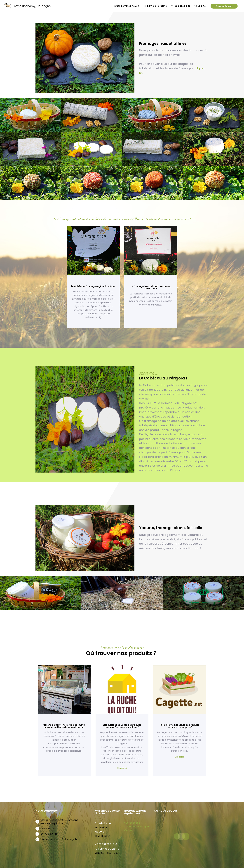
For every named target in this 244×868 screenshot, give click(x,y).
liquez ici (123, 768)
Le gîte (201, 6)
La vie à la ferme (156, 6)
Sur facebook (132, 823)
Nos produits (181, 6)
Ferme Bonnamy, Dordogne (32, 6)
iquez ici (181, 757)
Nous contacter (224, 6)
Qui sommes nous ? (127, 6)
